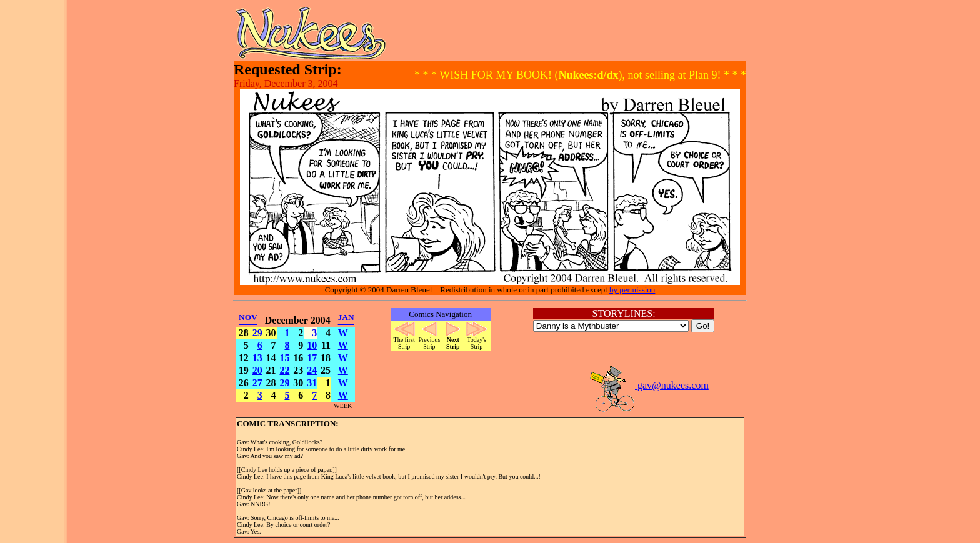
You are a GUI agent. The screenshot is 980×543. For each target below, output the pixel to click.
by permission (632, 290)
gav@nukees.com (649, 385)
